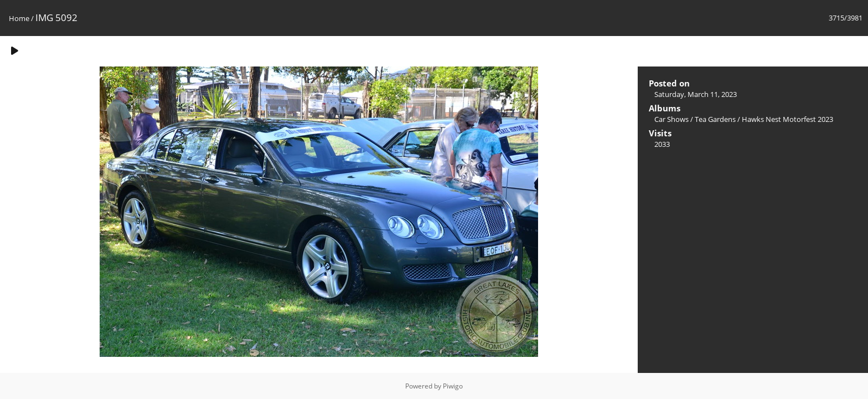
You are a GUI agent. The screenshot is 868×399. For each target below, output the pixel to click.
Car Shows (671, 119)
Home (19, 18)
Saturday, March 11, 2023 (696, 94)
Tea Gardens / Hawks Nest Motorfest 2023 (764, 119)
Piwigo (453, 386)
